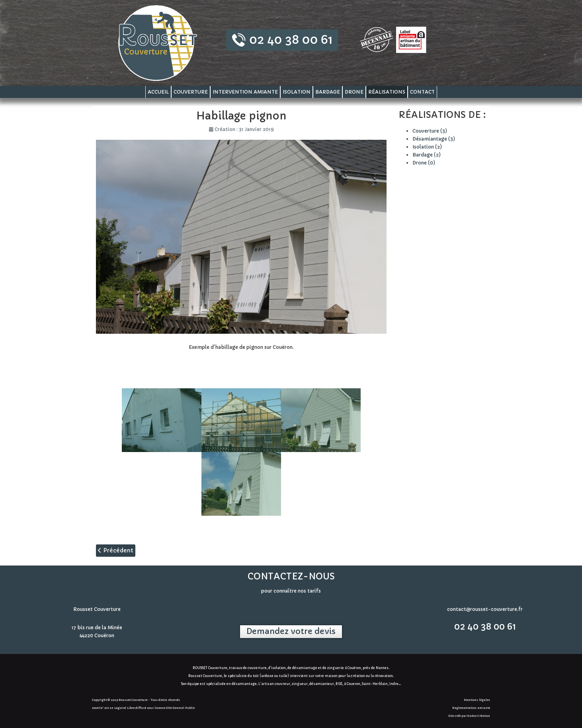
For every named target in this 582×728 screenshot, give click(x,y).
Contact (422, 92)
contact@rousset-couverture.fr (485, 609)
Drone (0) (424, 163)
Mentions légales (477, 700)
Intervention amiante (245, 92)
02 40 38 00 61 (485, 627)
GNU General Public (181, 708)
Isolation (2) (427, 147)
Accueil (158, 92)
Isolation (297, 92)
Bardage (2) (427, 155)
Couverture (191, 92)
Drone (354, 92)
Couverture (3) (430, 131)
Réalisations (387, 92)
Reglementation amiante (471, 708)
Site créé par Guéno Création (469, 716)
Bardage (328, 92)
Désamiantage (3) (434, 139)
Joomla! (98, 708)
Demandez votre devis (291, 631)
